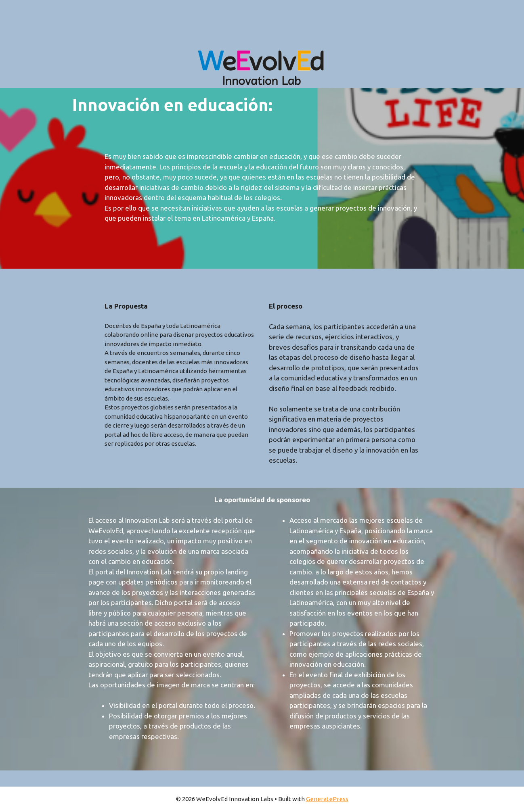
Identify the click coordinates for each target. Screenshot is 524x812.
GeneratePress (327, 799)
